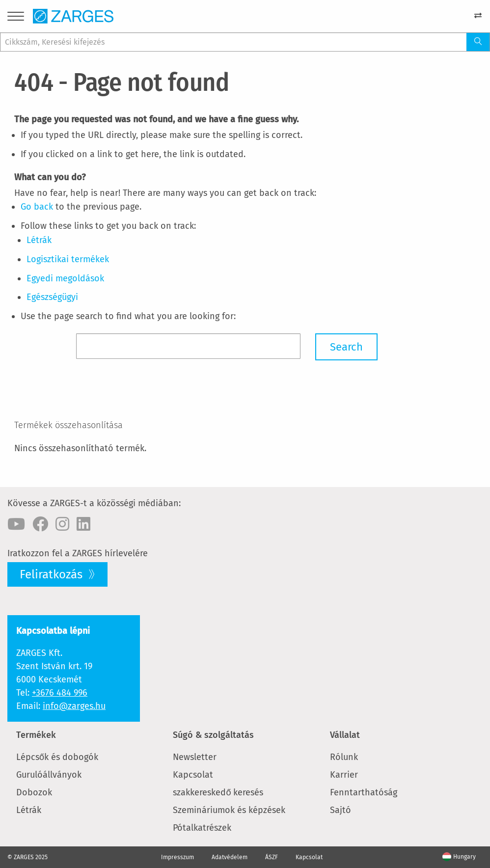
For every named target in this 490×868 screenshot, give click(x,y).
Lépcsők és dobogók (57, 757)
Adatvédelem (230, 857)
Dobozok (34, 792)
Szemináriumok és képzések (229, 810)
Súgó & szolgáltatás (213, 735)
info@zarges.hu (74, 706)
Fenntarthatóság (364, 792)
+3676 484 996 (60, 693)
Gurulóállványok (49, 775)
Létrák (29, 810)
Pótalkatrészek (202, 828)
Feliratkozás (53, 574)
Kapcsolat (193, 775)
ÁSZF (272, 857)
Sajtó (340, 810)
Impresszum (177, 857)
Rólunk (344, 757)
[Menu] (16, 18)
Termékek (36, 735)
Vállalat (345, 735)
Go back (37, 207)
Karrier (344, 775)
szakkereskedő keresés (218, 792)
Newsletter (195, 757)
